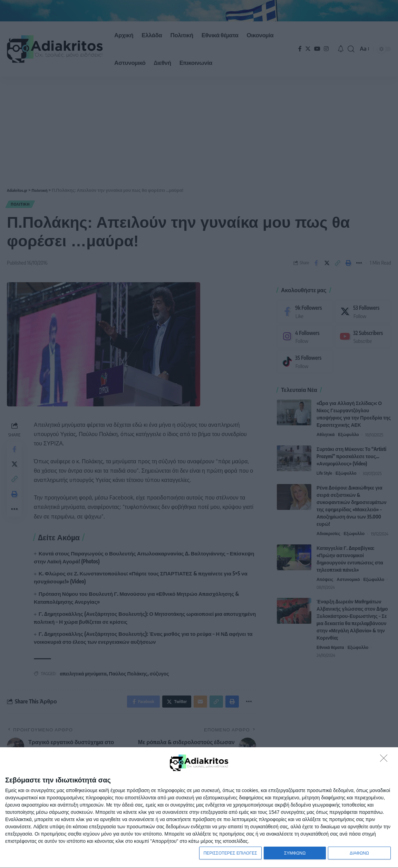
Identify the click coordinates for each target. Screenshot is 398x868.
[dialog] (199, 807)
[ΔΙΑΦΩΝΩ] (386, 759)
